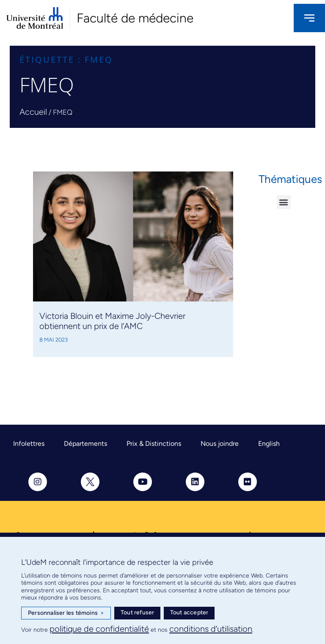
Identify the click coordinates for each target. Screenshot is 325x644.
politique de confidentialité (99, 629)
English (269, 444)
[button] (284, 202)
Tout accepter (189, 612)
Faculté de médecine (135, 18)
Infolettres (29, 444)
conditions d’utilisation (211, 629)
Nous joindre (220, 444)
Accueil (33, 112)
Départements (85, 444)
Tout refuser (137, 612)
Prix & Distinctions (154, 444)
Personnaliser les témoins (66, 613)
